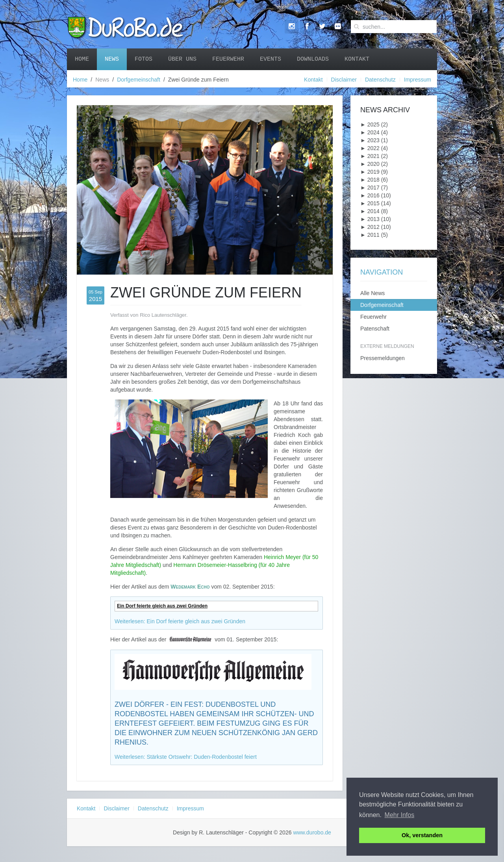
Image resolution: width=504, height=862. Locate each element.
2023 (370, 140)
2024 (370, 132)
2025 (370, 124)
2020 (370, 164)
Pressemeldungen (383, 358)
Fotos (144, 59)
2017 (370, 188)
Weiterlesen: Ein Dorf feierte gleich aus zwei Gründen (180, 621)
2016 (370, 195)
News (112, 59)
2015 (370, 203)
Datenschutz (380, 80)
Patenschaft (375, 329)
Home (82, 59)
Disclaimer (344, 80)
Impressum (418, 80)
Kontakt (357, 59)
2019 (370, 172)
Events (271, 59)
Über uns (182, 59)
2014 (370, 211)
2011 (370, 235)
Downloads (313, 59)
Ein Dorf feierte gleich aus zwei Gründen (162, 606)
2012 (370, 227)
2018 (370, 180)
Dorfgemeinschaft (139, 80)
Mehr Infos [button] (400, 815)
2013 (370, 219)
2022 (370, 148)
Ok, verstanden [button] (422, 835)
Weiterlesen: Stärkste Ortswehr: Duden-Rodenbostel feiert (186, 757)
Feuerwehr (228, 59)
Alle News (372, 293)
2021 (370, 156)
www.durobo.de (312, 832)
